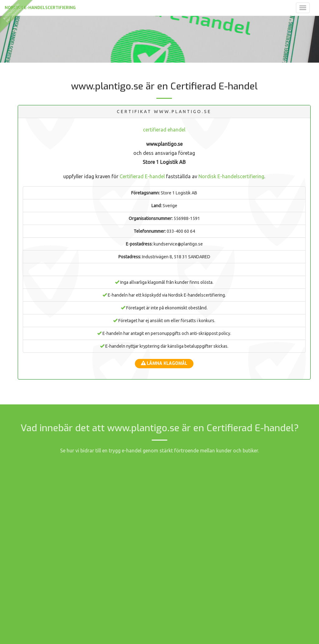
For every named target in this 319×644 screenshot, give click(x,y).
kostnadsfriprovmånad (12, 13)
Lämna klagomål (164, 363)
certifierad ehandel (164, 130)
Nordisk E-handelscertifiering (40, 8)
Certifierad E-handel (142, 176)
